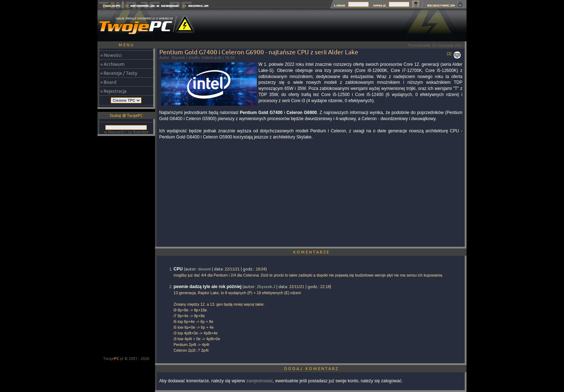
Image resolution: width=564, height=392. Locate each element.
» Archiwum (112, 64)
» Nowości (111, 55)
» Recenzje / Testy (119, 73)
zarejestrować (260, 381)
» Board (108, 82)
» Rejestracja (113, 91)
